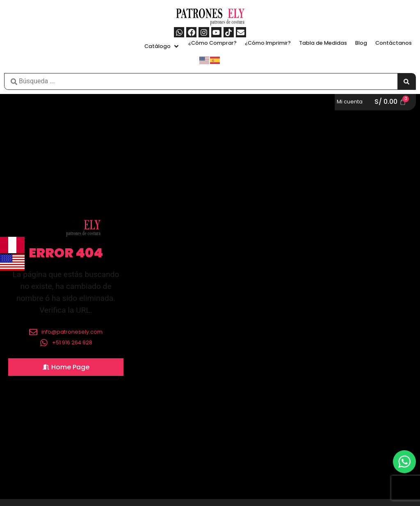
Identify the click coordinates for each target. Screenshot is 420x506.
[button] (162, 46)
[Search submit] (406, 81)
